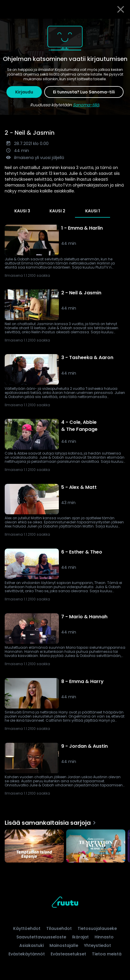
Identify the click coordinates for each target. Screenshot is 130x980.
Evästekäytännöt (27, 954)
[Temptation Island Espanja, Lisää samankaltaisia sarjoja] (34, 847)
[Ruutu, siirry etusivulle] (65, 903)
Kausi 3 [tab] (22, 211)
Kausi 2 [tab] (57, 211)
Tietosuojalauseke (97, 928)
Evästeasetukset (68, 954)
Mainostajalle (64, 945)
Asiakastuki (31, 945)
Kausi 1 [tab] (93, 211)
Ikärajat (80, 937)
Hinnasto (104, 937)
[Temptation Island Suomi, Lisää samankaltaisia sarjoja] (96, 847)
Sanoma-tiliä (86, 105)
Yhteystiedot (97, 945)
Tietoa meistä (107, 954)
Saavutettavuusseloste (41, 937)
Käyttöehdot (27, 928)
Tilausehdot (59, 928)
